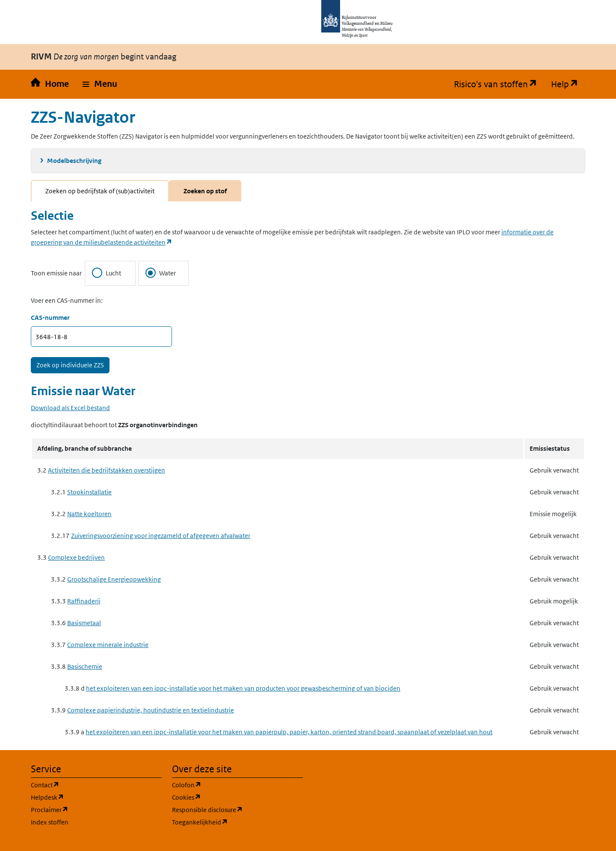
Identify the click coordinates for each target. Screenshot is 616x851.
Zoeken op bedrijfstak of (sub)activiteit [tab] (100, 191)
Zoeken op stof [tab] (205, 191)
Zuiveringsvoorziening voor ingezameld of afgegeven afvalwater (161, 536)
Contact (86, 785)
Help (568, 84)
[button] (100, 84)
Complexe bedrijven (76, 557)
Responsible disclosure (237, 809)
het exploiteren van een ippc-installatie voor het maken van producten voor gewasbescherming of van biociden (243, 688)
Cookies (227, 797)
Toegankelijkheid (237, 822)
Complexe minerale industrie (108, 645)
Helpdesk (88, 797)
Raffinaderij (84, 601)
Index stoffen (50, 822)
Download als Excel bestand (70, 408)
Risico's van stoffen (499, 84)
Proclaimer (90, 809)
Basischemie (85, 666)
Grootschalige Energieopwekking (114, 579)
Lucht (107, 273)
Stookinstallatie (89, 492)
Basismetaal (84, 623)
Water (161, 273)
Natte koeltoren (89, 514)
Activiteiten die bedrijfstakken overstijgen (107, 470)
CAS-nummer (50, 318)
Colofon (228, 785)
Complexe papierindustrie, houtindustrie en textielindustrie (151, 710)
